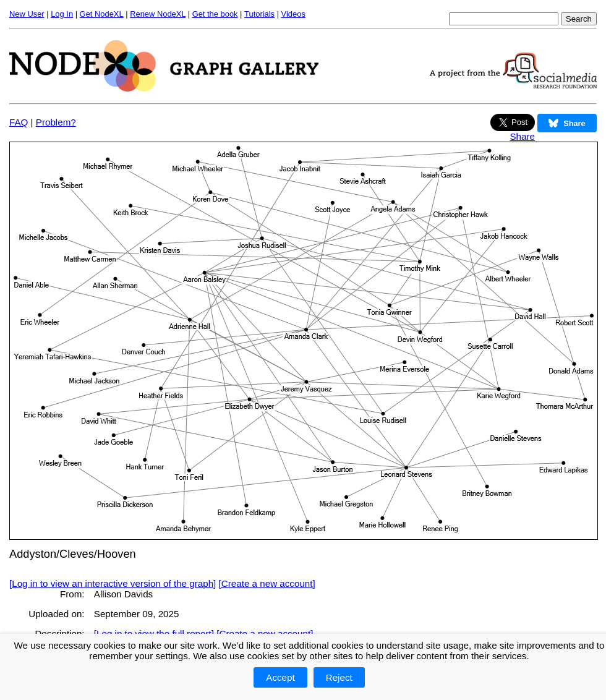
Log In (62, 14)
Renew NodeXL (158, 14)
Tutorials (259, 14)
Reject (339, 677)
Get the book (215, 14)
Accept (280, 677)
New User (27, 14)
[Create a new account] (267, 583)
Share (522, 136)
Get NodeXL (102, 14)
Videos (293, 14)
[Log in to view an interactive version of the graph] (113, 583)
